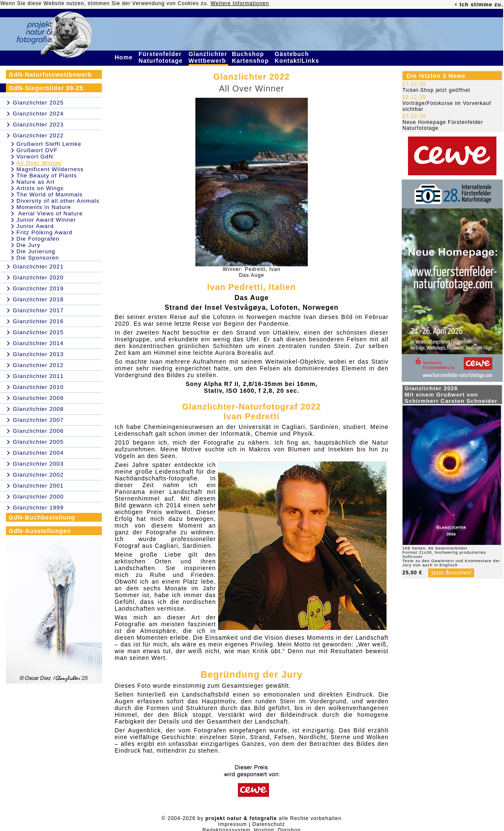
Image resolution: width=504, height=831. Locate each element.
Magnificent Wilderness (50, 169)
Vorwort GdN (35, 157)
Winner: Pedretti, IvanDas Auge (252, 272)
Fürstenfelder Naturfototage (162, 57)
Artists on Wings (40, 188)
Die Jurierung (36, 251)
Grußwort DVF (37, 150)
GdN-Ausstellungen (40, 531)
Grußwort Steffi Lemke (49, 144)
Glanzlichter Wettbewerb (208, 57)
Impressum (232, 824)
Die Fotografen (38, 239)
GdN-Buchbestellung (42, 517)
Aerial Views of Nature (50, 213)
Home (125, 57)
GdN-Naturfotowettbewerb (50, 75)
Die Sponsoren (38, 258)
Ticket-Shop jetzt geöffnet (436, 90)
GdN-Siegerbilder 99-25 (46, 88)
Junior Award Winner (46, 220)
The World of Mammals (50, 194)
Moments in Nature (44, 207)
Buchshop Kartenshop (252, 57)
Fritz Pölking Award (44, 232)
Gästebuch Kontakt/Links (298, 57)
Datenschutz (269, 824)
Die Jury (28, 245)
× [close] (456, 5)
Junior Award (35, 226)
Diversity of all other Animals (58, 201)
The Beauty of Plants (47, 176)
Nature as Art (36, 182)
